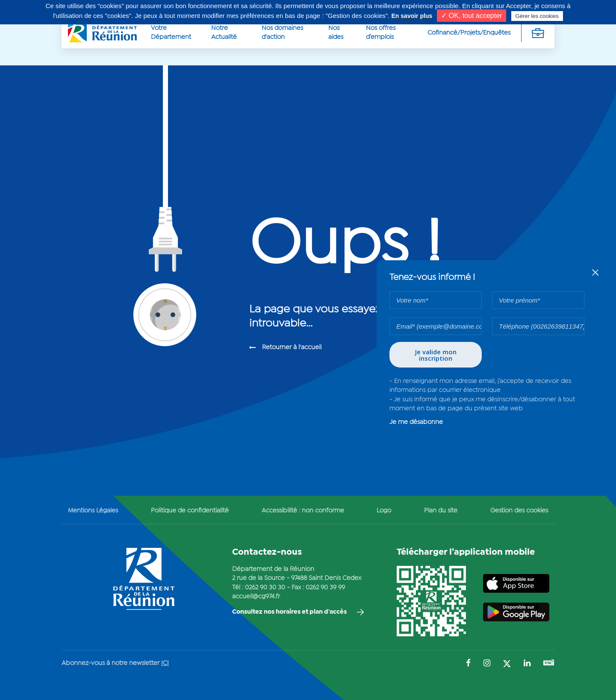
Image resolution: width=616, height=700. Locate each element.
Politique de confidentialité (190, 511)
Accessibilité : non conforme (303, 511)
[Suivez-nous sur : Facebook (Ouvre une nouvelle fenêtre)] (468, 664)
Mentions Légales (93, 511)
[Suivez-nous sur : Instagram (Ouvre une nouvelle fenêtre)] (487, 664)
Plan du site (441, 511)
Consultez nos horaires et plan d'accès (289, 612)
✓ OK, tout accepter (472, 16)
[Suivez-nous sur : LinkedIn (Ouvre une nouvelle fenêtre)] (527, 664)
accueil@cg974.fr (256, 597)
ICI (165, 663)
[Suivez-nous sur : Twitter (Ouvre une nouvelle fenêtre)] (507, 664)
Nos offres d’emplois (381, 33)
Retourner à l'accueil (292, 347)
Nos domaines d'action (282, 33)
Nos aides (336, 33)
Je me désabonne (416, 422)
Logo (384, 511)
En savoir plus (412, 16)
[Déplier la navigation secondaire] (538, 33)
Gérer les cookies (537, 16)
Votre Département (171, 33)
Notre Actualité (224, 33)
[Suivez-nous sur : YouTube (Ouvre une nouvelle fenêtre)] (549, 663)
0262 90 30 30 (265, 588)
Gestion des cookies (519, 511)
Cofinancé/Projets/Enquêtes (469, 33)
